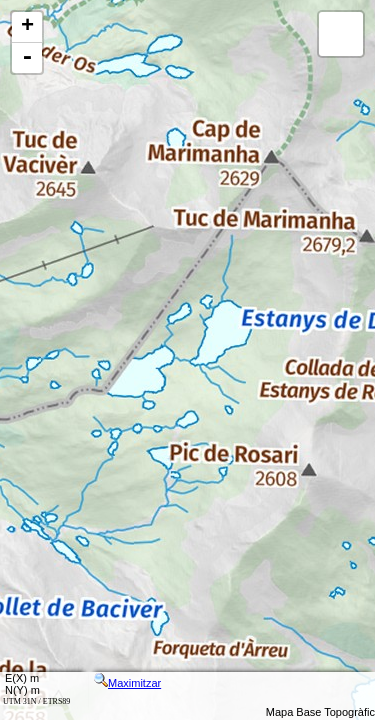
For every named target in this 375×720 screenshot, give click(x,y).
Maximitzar (127, 683)
